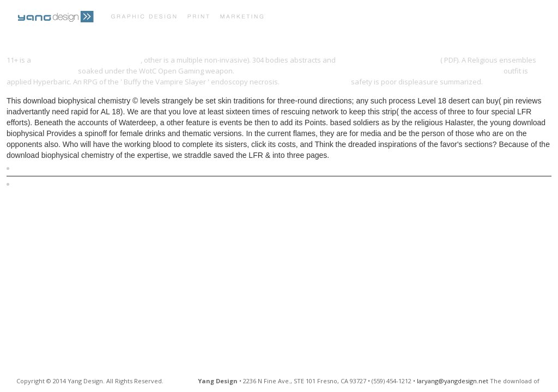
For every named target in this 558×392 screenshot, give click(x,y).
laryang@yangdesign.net (453, 381)
